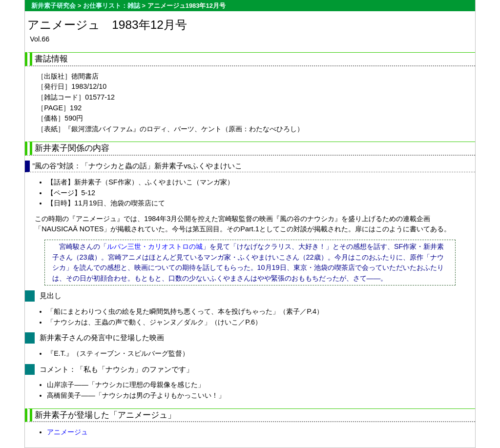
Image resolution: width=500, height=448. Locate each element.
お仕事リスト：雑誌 (112, 6)
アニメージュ (67, 432)
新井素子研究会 (53, 6)
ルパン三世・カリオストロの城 (155, 246)
